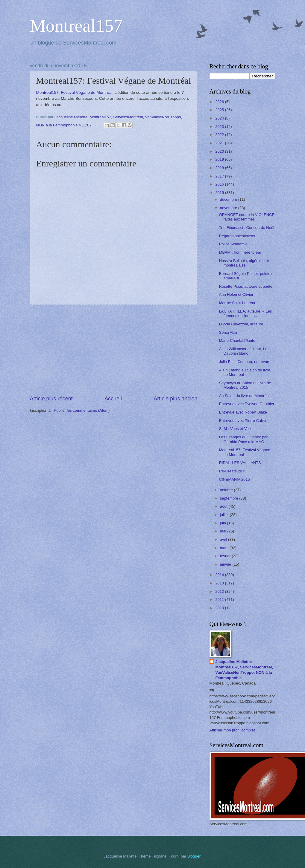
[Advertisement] (114, 350)
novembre (229, 208)
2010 (220, 608)
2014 (220, 575)
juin (224, 523)
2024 (220, 118)
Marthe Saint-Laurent (237, 303)
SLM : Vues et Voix (235, 429)
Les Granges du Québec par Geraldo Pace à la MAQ (243, 439)
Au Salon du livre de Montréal (244, 396)
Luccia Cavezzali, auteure (241, 324)
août (224, 506)
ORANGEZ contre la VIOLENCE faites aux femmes (247, 217)
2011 (220, 600)
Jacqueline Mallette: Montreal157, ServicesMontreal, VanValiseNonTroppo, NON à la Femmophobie (244, 670)
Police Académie (233, 244)
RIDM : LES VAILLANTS (240, 463)
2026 (220, 102)
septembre (230, 498)
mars (225, 548)
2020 (220, 151)
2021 (220, 143)
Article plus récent (51, 399)
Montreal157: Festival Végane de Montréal (74, 92)
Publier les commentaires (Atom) (82, 410)
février (226, 556)
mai (224, 531)
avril (224, 539)
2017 (220, 176)
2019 (220, 159)
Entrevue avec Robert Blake (243, 412)
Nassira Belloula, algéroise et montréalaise (244, 263)
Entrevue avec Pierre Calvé (243, 421)
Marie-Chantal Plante (237, 340)
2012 (220, 591)
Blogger (194, 856)
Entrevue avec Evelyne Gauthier (247, 404)
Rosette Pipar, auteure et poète (246, 286)
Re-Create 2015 (233, 471)
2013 (220, 583)
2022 (220, 135)
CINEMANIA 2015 (235, 479)
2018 (220, 168)
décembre (229, 199)
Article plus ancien (175, 399)
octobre (227, 490)
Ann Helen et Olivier (236, 294)
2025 (220, 110)
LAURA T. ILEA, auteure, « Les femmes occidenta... (246, 313)
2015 (220, 193)
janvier (226, 564)
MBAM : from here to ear (240, 252)
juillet (225, 515)
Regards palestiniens (237, 236)
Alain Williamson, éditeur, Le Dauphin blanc (243, 351)
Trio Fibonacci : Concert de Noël (247, 228)
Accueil (113, 399)
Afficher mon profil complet (232, 730)
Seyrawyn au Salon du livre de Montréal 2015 (245, 385)
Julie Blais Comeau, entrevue (244, 362)
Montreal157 (76, 26)
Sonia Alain (229, 332)
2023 (220, 127)
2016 (220, 184)
